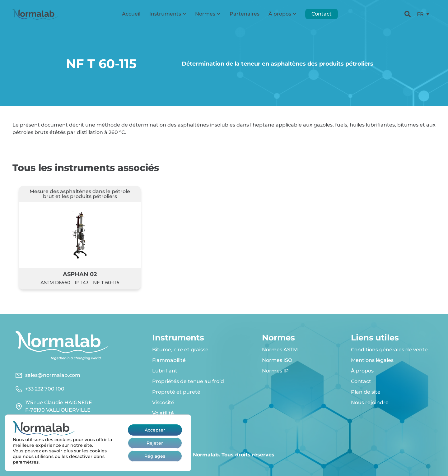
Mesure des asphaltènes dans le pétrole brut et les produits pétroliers (80, 194)
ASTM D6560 (55, 282)
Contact (322, 14)
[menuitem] (423, 14)
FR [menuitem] (420, 14)
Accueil (131, 14)
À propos (282, 14)
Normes (208, 14)
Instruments (168, 14)
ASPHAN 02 (80, 274)
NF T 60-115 (106, 282)
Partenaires (245, 14)
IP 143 (82, 282)
